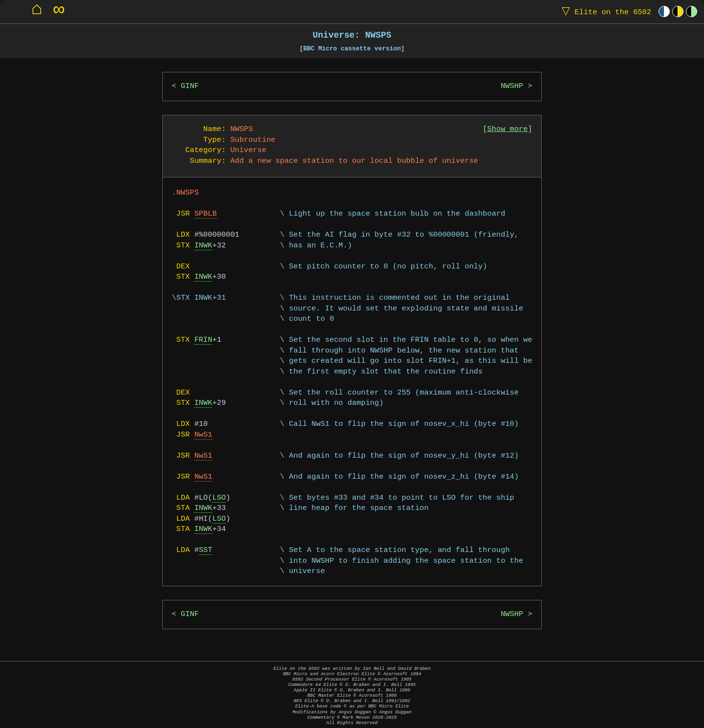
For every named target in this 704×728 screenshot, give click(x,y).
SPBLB (205, 214)
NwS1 (203, 435)
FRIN (203, 340)
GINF (190, 86)
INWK (203, 246)
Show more (508, 129)
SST (206, 550)
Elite (604, 11)
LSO (219, 498)
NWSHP (512, 86)
